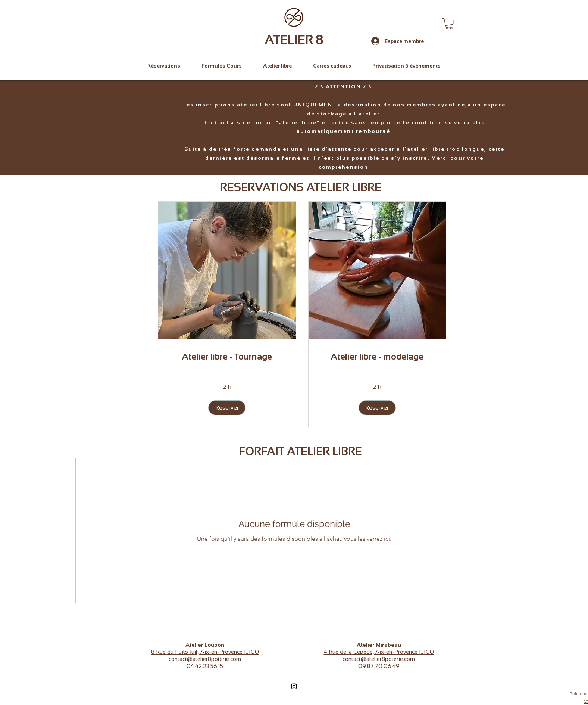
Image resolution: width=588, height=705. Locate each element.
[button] (449, 24)
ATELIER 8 (294, 40)
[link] (227, 357)
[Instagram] (294, 686)
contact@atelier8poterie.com (205, 659)
